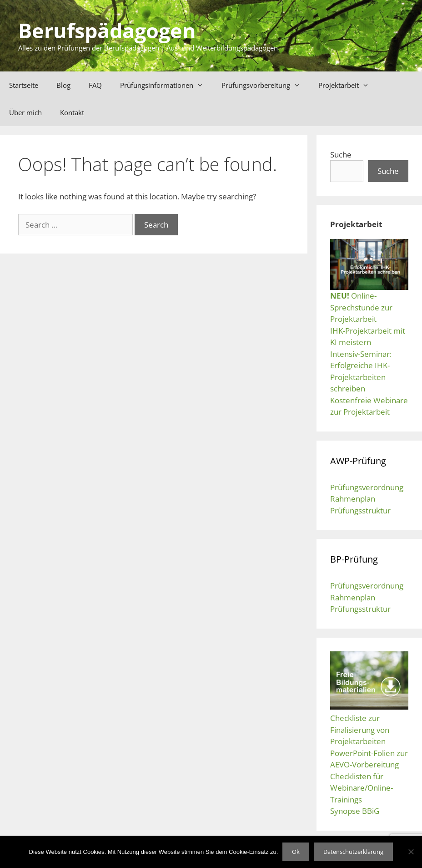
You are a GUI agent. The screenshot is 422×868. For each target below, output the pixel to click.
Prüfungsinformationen (166, 85)
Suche (341, 155)
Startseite (24, 85)
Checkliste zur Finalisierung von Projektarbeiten (360, 730)
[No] (411, 852)
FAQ (95, 85)
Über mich (25, 112)
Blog (63, 85)
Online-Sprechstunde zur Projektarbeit (361, 307)
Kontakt (72, 112)
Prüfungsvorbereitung (265, 85)
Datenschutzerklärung (353, 852)
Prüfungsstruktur (360, 510)
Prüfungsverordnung (367, 487)
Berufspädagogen (107, 30)
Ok (296, 852)
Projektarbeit (348, 85)
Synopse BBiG (355, 811)
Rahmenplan (353, 499)
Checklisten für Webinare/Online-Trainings (362, 788)
